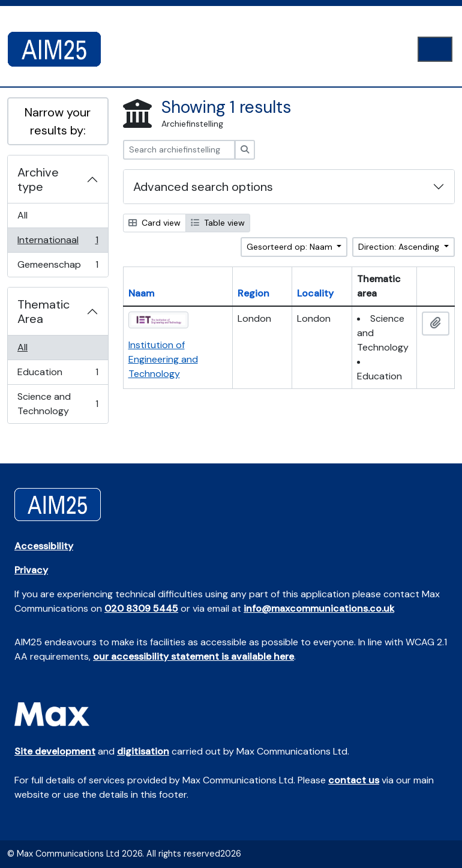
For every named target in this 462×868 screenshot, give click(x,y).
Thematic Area (43, 312)
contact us (354, 780)
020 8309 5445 (141, 608)
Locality (315, 293)
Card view (154, 223)
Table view (218, 223)
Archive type (38, 179)
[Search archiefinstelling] (179, 150)
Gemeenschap (58, 267)
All (22, 215)
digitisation (143, 751)
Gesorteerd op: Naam (291, 247)
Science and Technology (58, 404)
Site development (55, 751)
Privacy (31, 570)
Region (253, 293)
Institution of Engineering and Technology (163, 359)
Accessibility (44, 546)
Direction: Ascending (400, 247)
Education (58, 375)
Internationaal (58, 243)
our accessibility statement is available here (193, 656)
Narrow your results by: (58, 121)
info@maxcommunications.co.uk (319, 608)
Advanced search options (203, 187)
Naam (141, 293)
